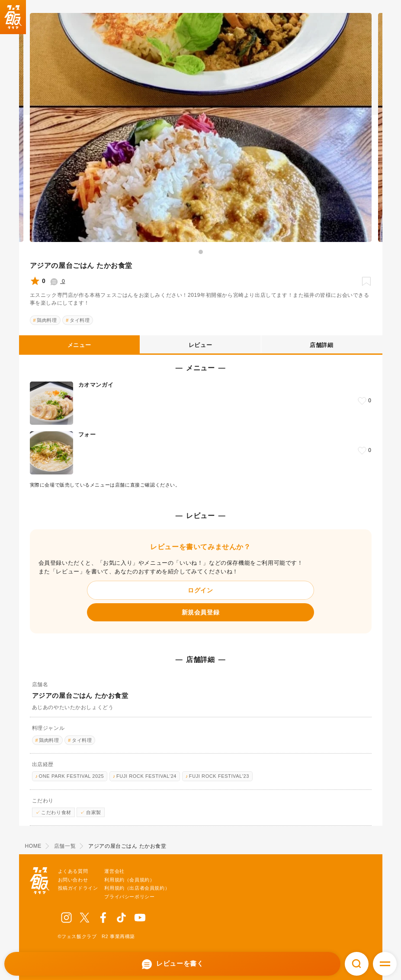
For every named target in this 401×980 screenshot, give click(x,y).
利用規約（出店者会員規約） (137, 888)
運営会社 (114, 871)
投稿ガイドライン (78, 888)
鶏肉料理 (47, 320)
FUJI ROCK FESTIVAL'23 (219, 776)
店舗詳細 (321, 345)
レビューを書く (173, 964)
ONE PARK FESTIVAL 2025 (72, 776)
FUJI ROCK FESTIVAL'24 (146, 776)
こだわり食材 (56, 812)
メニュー (79, 345)
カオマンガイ (96, 385)
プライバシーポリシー (129, 897)
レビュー (200, 345)
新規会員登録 (201, 612)
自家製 (94, 812)
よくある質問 (73, 871)
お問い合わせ (73, 880)
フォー (87, 434)
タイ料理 (80, 320)
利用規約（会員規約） (129, 880)
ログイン (200, 590)
